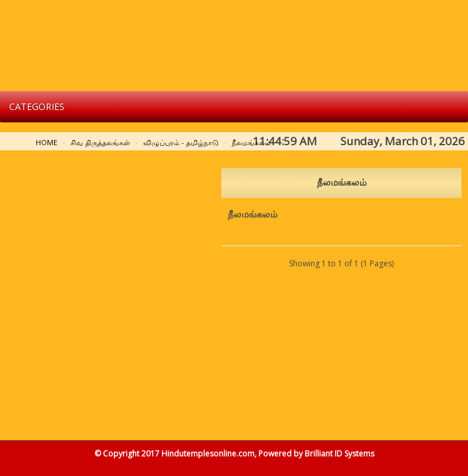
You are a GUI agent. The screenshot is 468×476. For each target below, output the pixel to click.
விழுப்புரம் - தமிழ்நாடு (181, 142)
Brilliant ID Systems (339, 454)
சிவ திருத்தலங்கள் (100, 142)
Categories (37, 106)
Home (47, 142)
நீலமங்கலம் (251, 142)
